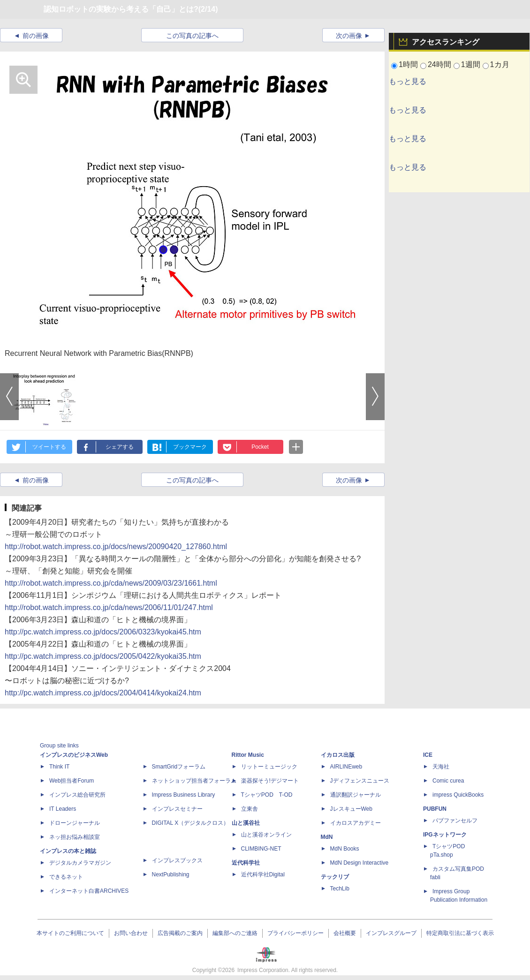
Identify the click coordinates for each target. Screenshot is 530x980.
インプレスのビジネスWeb (74, 755)
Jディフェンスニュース (360, 781)
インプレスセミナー (177, 809)
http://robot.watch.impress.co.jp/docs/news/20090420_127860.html (116, 547)
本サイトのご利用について (70, 933)
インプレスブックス (177, 860)
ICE (428, 755)
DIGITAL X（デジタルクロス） (191, 823)
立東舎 (250, 809)
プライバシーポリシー (295, 933)
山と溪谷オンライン (266, 835)
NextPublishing (171, 874)
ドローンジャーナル (75, 823)
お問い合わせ (131, 933)
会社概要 (345, 933)
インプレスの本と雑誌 (68, 851)
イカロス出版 (338, 755)
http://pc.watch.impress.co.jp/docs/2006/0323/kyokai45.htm (103, 632)
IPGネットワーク (445, 835)
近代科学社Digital (263, 874)
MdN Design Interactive (360, 863)
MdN (327, 837)
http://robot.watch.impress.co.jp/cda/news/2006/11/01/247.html (109, 607)
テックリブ (335, 877)
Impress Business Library (184, 795)
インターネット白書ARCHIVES (89, 891)
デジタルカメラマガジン (80, 863)
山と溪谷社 (246, 823)
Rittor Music (248, 755)
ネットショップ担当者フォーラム (194, 781)
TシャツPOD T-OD (267, 795)
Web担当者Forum (72, 781)
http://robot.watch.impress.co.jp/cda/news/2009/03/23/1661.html (111, 583)
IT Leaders (63, 809)
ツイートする (49, 447)
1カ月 (500, 64)
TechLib (340, 889)
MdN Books (345, 849)
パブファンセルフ (455, 821)
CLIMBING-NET (261, 849)
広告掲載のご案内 (180, 933)
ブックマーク (190, 447)
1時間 (408, 64)
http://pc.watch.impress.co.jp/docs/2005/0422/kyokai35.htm (103, 656)
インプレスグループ (391, 933)
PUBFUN (435, 809)
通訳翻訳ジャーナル (356, 795)
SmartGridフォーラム (179, 767)
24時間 (439, 64)
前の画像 (36, 36)
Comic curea (448, 781)
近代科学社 (246, 863)
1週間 (471, 64)
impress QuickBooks (458, 795)
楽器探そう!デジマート (270, 781)
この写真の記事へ (192, 36)
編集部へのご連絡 (235, 933)
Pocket (260, 447)
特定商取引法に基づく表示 (460, 933)
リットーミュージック (269, 767)
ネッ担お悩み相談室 (75, 837)
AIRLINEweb (346, 767)
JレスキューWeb (351, 809)
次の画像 (349, 36)
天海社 (441, 767)
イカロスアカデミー (356, 823)
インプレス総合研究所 (77, 795)
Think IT (59, 767)
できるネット (66, 877)
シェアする (120, 447)
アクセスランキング (446, 42)
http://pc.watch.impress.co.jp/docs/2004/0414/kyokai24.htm (103, 693)
